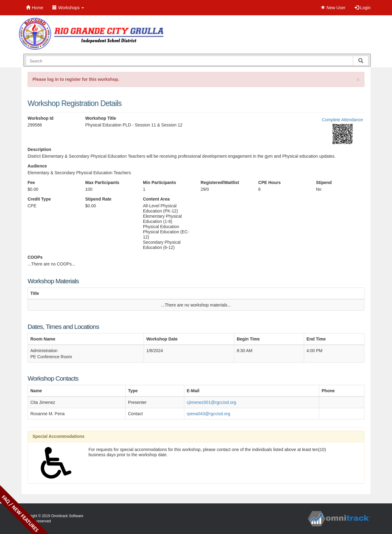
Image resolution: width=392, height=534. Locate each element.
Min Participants (160, 182)
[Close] (358, 79)
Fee (31, 182)
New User (333, 8)
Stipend (324, 182)
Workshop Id (41, 118)
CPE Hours (269, 182)
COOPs (35, 257)
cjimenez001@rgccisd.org (211, 402)
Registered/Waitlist (220, 182)
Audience (37, 166)
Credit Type (39, 199)
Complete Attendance (342, 120)
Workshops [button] (68, 8)
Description (39, 149)
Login (363, 8)
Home (35, 8)
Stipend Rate (98, 199)
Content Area (156, 199)
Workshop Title (101, 118)
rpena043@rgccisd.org (209, 414)
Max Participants (102, 182)
